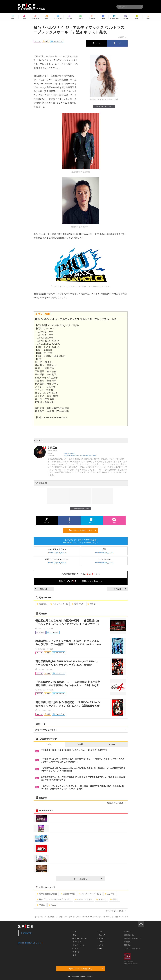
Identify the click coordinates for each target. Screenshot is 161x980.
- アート (75, 948)
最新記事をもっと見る (116, 803)
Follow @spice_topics (57, 552)
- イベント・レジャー (80, 938)
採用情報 (127, 942)
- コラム (100, 945)
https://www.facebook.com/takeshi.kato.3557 (80, 456)
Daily (49, 744)
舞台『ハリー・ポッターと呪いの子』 (54, 899)
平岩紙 (41, 905)
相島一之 (101, 899)
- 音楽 (74, 932)
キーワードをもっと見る (116, 911)
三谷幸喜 (110, 894)
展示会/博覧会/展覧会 (47, 894)
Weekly (81, 744)
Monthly (112, 744)
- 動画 (100, 932)
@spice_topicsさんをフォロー (31, 943)
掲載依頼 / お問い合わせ (133, 938)
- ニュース (101, 935)
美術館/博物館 (68, 894)
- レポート (101, 942)
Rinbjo (52, 905)
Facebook (26, 933)
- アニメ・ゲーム (78, 945)
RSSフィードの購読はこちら (82, 530)
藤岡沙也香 (78, 604)
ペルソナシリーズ (59, 604)
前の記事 (41, 589)
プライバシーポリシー (132, 948)
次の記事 (120, 589)
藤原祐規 (42, 604)
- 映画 (74, 955)
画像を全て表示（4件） (104, 106)
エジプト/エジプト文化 (90, 894)
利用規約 (127, 945)
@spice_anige (69, 453)
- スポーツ (76, 952)
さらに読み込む (88, 879)
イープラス (39, 917)
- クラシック (76, 942)
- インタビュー (103, 938)
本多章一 (92, 604)
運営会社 (127, 932)
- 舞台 (74, 935)
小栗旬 (114, 899)
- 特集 (100, 948)
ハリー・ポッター (84, 899)
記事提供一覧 (129, 935)
